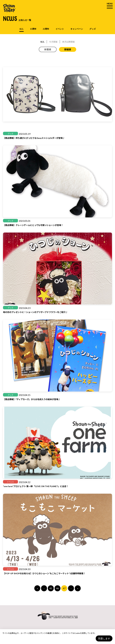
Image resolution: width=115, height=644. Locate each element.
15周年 (33, 29)
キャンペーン (77, 29)
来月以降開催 (68, 42)
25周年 (46, 29)
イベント (60, 29)
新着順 (48, 49)
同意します (104, 639)
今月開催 (53, 42)
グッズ (93, 29)
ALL (21, 29)
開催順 (68, 49)
